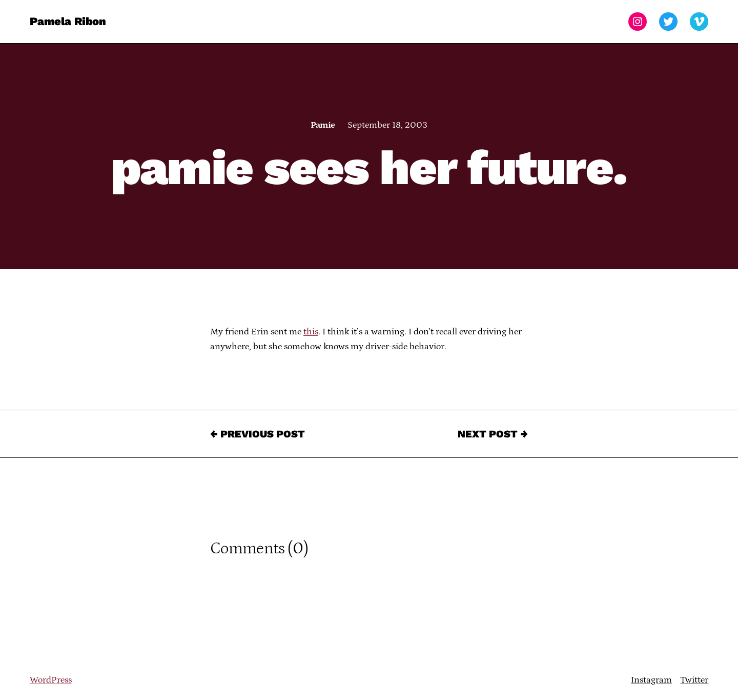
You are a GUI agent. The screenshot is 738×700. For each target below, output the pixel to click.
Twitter (694, 680)
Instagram (651, 680)
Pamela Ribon (68, 21)
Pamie (323, 125)
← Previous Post (258, 434)
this (311, 332)
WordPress (51, 680)
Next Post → (493, 434)
